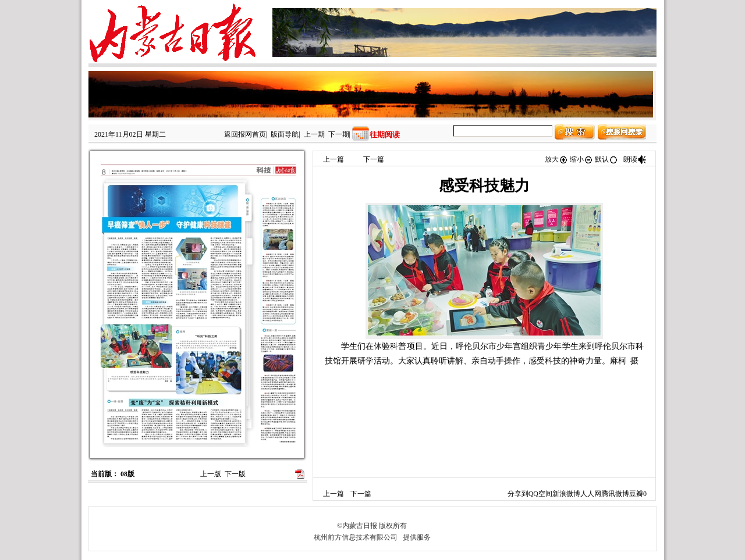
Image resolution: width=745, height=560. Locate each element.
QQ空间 (540, 494)
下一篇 (374, 159)
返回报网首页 (245, 134)
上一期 (314, 134)
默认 (606, 159)
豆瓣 (636, 494)
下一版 (235, 474)
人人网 (591, 494)
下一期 (339, 134)
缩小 (581, 159)
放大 (556, 159)
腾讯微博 (615, 494)
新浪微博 (566, 494)
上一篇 (334, 159)
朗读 (635, 159)
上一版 (211, 474)
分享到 (518, 494)
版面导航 (285, 134)
